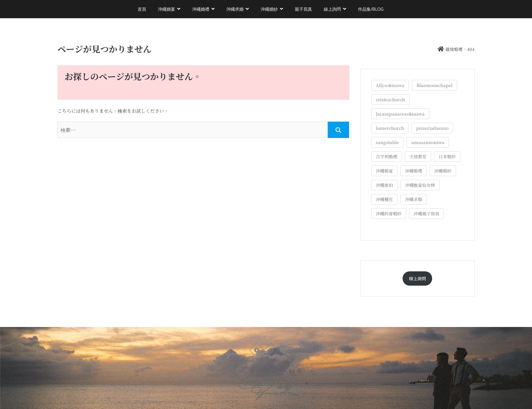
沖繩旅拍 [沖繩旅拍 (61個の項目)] (384, 185)
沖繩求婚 (235, 9)
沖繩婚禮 (201, 9)
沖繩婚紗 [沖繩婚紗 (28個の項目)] (443, 171)
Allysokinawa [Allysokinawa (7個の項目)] (390, 85)
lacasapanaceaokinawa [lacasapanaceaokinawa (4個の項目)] (400, 114)
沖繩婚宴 (167, 9)
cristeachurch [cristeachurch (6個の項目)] (390, 99)
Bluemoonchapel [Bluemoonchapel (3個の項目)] (434, 85)
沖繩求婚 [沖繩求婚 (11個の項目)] (414, 199)
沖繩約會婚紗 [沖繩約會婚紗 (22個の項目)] (389, 213)
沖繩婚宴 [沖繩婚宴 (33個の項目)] (384, 171)
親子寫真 (303, 9)
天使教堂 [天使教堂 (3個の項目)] (418, 156)
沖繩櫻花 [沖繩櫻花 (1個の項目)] (384, 199)
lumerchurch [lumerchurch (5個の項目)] (390, 128)
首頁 (142, 9)
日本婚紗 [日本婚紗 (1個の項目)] (447, 156)
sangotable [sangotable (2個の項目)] (387, 142)
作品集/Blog (371, 9)
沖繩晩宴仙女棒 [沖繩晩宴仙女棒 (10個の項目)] (420, 185)
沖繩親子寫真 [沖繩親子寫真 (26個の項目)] (426, 213)
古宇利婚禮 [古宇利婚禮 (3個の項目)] (387, 156)
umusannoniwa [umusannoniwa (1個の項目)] (428, 142)
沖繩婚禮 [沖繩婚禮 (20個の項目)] (414, 171)
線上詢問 (332, 9)
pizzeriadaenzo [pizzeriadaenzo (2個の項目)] (432, 128)
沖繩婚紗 (269, 9)
